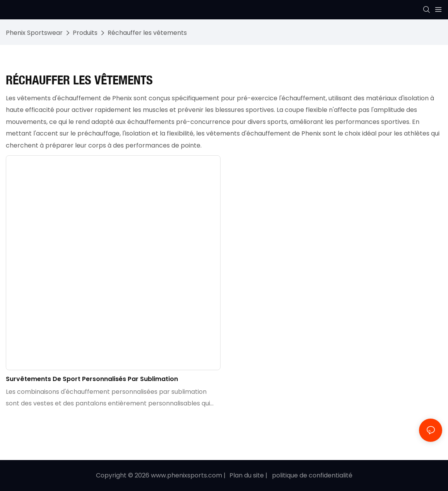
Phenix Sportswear (34, 33)
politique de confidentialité (312, 475)
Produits (85, 33)
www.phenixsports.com (186, 475)
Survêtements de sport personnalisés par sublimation (92, 379)
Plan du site (247, 475)
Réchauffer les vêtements (147, 33)
